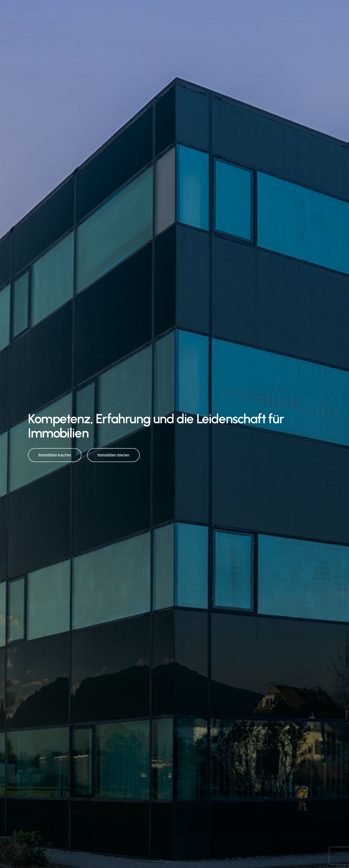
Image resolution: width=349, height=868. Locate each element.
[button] (335, 23)
